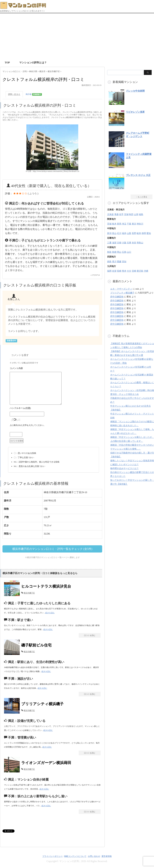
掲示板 (34, 94)
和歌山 (140, 243)
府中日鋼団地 (117, 297)
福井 (124, 233)
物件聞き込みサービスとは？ (124, 468)
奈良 (134, 243)
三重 (109, 243)
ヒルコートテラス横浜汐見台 (46, 586)
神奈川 (140, 224)
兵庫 (129, 243)
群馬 (119, 224)
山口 (129, 252)
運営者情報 (107, 856)
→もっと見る (142, 197)
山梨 (129, 233)
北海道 (110, 214)
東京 (134, 224)
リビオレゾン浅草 (135, 112)
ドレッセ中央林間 (135, 91)
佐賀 (114, 271)
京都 (119, 243)
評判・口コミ (14, 94)
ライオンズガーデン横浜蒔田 (46, 763)
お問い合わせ (94, 856)
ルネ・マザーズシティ (121, 289)
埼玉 (124, 224)
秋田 (131, 214)
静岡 (144, 233)
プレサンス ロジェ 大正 (138, 175)
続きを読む (50, 613)
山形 (136, 214)
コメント (54, 369)
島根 (114, 252)
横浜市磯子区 (29, 593)
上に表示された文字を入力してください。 (27, 425)
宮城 (126, 214)
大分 (129, 271)
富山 (114, 233)
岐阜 (139, 233)
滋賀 (114, 243)
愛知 (149, 233)
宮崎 (134, 271)
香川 (114, 262)
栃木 (114, 224)
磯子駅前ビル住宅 (36, 645)
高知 (124, 262)
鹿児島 (140, 271)
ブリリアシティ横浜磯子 (42, 704)
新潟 (109, 233)
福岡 (109, 271)
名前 (54, 409)
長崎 (119, 271)
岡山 (119, 252)
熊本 (124, 271)
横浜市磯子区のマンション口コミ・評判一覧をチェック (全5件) (52, 549)
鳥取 (109, 252)
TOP (7, 63)
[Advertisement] (77, 37)
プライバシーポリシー (52, 856)
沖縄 (146, 271)
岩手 (121, 214)
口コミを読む (90, 635)
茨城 (109, 224)
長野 (134, 233)
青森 (117, 214)
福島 (141, 214)
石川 (119, 233)
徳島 (109, 262)
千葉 (129, 224)
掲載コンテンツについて (75, 856)
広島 (124, 252)
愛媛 (119, 262)
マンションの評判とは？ (33, 63)
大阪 (124, 243)
